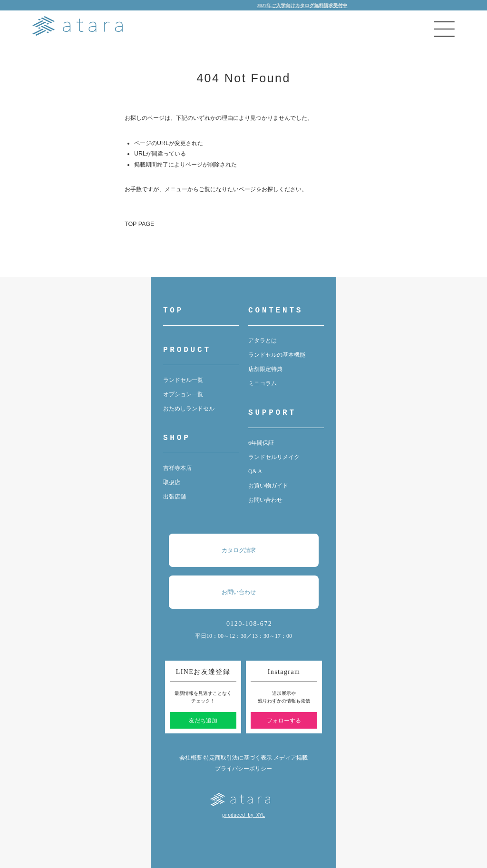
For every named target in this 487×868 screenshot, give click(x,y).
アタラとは (263, 341)
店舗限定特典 (265, 369)
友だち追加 (203, 721)
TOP (173, 311)
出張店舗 (175, 497)
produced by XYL (243, 815)
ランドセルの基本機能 (277, 355)
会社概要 (191, 758)
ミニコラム (263, 383)
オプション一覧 (183, 394)
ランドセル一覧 (183, 380)
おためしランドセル (189, 409)
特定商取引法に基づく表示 (238, 758)
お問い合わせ (265, 500)
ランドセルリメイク (274, 457)
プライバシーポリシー (243, 769)
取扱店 (172, 482)
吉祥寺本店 (177, 468)
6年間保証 (261, 443)
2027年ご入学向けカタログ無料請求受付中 (306, 5)
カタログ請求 (248, 550)
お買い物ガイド (268, 486)
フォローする (284, 721)
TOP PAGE (139, 224)
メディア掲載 (291, 758)
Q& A (255, 471)
